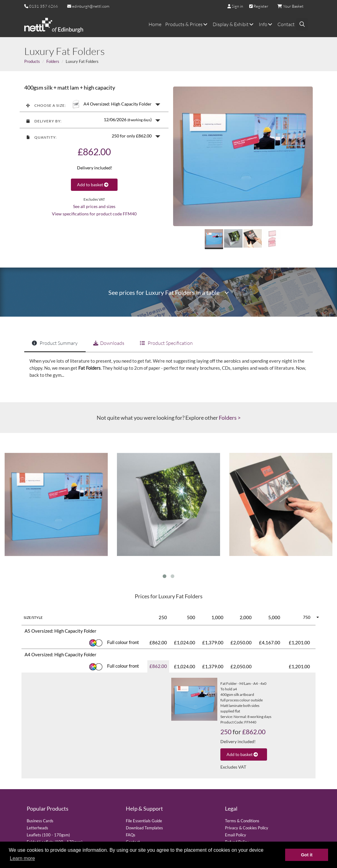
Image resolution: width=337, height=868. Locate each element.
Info (266, 24)
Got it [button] (307, 855)
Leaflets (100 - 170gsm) (48, 835)
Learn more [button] (22, 858)
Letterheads (37, 828)
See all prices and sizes (94, 206)
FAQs (131, 835)
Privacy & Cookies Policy (247, 828)
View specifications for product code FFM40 (94, 214)
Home (155, 24)
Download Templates (144, 828)
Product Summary (55, 343)
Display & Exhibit (234, 24)
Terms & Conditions (242, 821)
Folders (53, 61)
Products (32, 61)
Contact (286, 24)
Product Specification (166, 343)
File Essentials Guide (144, 821)
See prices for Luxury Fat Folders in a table (169, 293)
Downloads (109, 343)
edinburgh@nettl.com (88, 6)
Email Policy (236, 835)
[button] (94, 104)
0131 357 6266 (44, 6)
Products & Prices (187, 24)
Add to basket (94, 185)
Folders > (230, 418)
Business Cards (40, 821)
